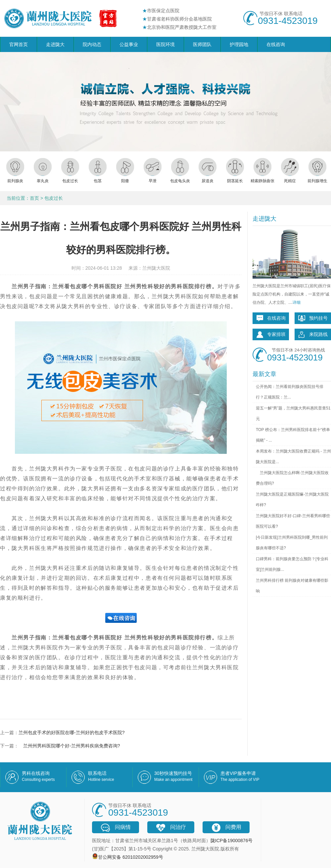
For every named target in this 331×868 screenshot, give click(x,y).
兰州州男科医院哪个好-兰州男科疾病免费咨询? (69, 746)
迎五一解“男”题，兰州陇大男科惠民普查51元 (293, 413)
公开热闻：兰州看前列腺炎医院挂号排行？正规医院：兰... (290, 392)
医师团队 (202, 44)
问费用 (226, 828)
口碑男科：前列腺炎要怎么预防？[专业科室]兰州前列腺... (292, 564)
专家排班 (271, 335)
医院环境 (165, 44)
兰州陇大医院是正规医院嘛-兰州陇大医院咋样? (292, 500)
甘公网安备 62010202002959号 (131, 857)
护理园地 (239, 44)
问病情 (116, 828)
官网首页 (19, 44)
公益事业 (129, 44)
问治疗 (171, 828)
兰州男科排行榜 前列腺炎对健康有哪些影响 (292, 586)
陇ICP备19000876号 (232, 841)
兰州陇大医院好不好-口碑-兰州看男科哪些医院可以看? (293, 521)
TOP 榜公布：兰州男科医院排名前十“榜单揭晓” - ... (293, 435)
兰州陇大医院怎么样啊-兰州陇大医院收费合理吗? (292, 478)
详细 (297, 302)
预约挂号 (313, 318)
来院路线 (313, 335)
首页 (34, 198)
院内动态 (92, 44)
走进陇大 (55, 44)
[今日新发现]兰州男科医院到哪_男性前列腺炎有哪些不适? (292, 543)
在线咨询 (276, 44)
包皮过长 (54, 198)
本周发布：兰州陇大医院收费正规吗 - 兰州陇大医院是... (293, 457)
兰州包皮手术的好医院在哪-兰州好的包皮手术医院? (71, 732)
